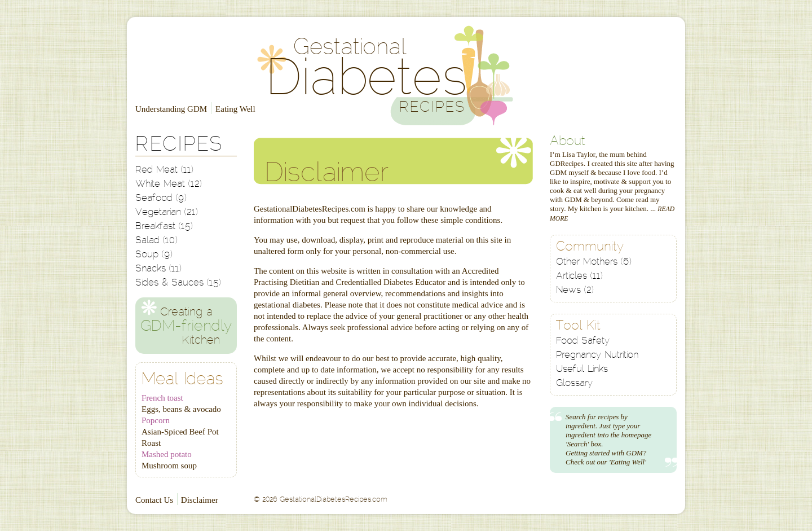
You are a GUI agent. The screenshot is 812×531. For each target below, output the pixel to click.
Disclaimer (200, 500)
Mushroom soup (169, 466)
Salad (156, 241)
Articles (579, 276)
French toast (162, 398)
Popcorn (156, 420)
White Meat (169, 184)
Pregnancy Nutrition (597, 355)
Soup (154, 255)
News (575, 290)
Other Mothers (594, 262)
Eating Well (235, 109)
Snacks (158, 269)
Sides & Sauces (178, 283)
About (568, 142)
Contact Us (154, 500)
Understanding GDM (171, 109)
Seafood (161, 198)
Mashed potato (167, 454)
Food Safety (583, 341)
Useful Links (582, 369)
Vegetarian (167, 212)
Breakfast (164, 227)
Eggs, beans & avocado (181, 409)
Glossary (574, 383)
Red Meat (164, 170)
